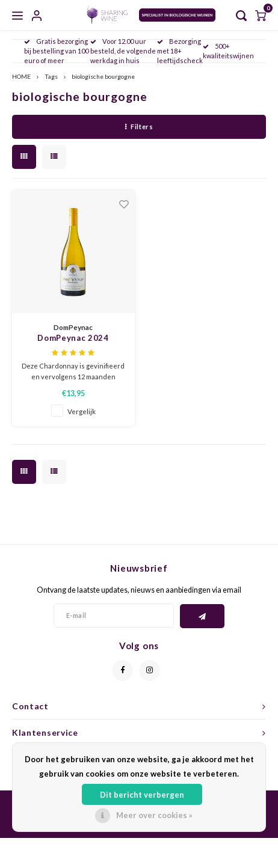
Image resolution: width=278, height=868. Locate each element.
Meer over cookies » (154, 815)
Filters (139, 127)
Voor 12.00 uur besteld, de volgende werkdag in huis (123, 51)
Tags (51, 76)
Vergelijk (82, 411)
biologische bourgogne (103, 76)
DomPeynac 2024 (73, 338)
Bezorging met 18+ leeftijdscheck (180, 51)
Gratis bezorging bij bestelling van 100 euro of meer (56, 51)
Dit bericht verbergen (142, 795)
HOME (21, 76)
